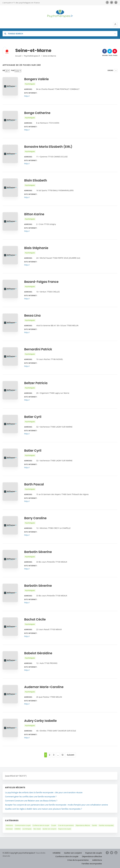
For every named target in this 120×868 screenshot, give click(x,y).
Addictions (9, 825)
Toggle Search (14, 34)
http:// (27, 96)
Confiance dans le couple (41, 825)
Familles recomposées (106, 825)
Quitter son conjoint (49, 829)
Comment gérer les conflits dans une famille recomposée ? (31, 796)
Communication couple (23, 825)
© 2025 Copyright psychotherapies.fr (19, 853)
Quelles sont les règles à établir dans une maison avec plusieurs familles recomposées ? (43, 809)
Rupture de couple (65, 829)
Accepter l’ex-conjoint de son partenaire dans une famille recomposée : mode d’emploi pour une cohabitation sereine (56, 805)
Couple (54, 825)
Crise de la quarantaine (66, 825)
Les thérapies (27, 829)
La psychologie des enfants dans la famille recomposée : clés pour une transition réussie (44, 792)
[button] (115, 24)
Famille (94, 825)
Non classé (37, 829)
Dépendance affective (83, 825)
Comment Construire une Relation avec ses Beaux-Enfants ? (31, 801)
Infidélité (18, 829)
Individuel (9, 829)
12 (62, 755)
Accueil (18, 56)
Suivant (71, 755)
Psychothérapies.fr (32, 56)
